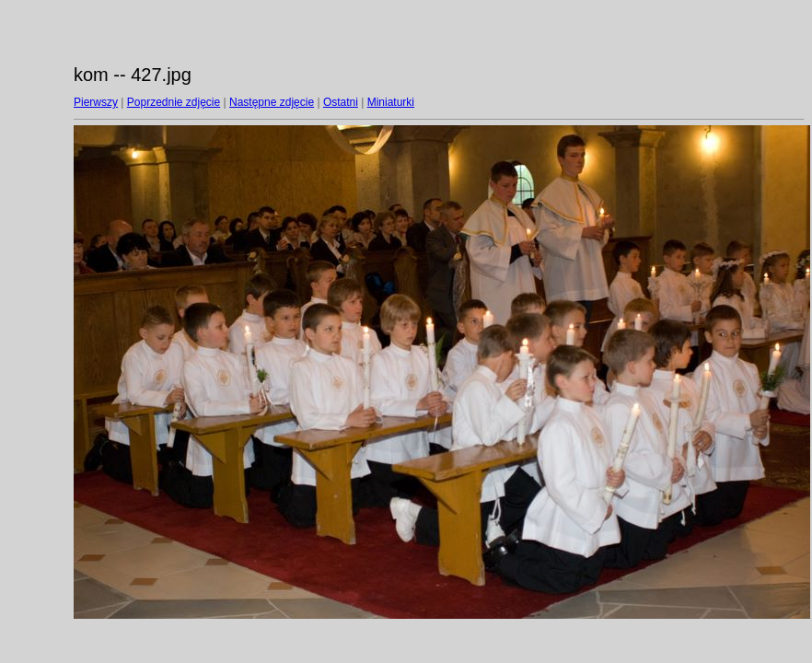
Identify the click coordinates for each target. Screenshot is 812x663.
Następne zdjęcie (272, 102)
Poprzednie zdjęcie (174, 102)
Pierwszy (96, 102)
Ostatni (341, 102)
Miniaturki (391, 102)
